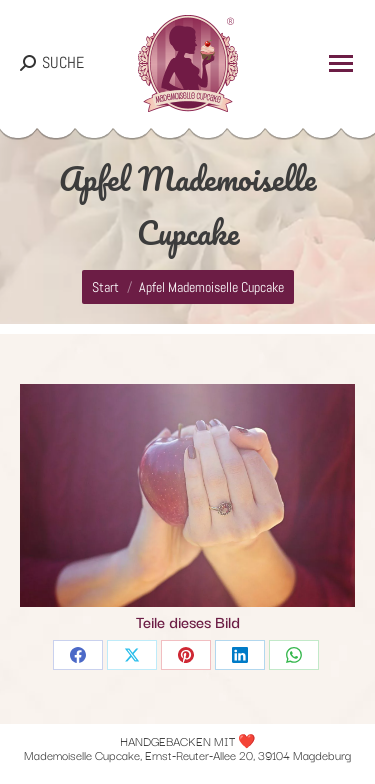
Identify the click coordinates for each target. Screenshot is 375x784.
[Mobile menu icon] (341, 63)
